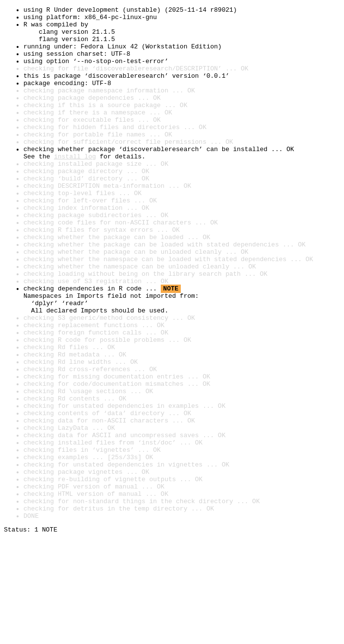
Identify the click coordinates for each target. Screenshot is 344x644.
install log (75, 187)
